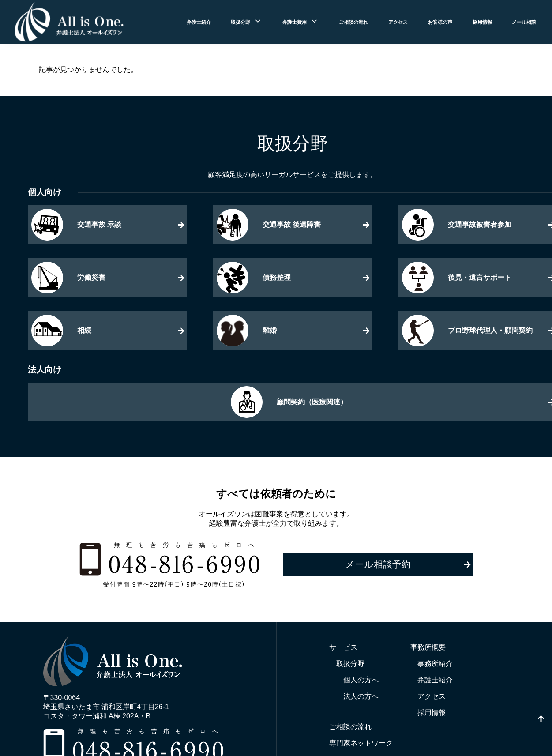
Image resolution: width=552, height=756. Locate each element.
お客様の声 (440, 22)
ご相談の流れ (353, 22)
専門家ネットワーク (361, 743)
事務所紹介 (435, 664)
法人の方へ (361, 696)
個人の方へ (361, 680)
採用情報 (482, 22)
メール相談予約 (378, 564)
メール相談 (524, 22)
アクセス (398, 22)
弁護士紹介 (199, 22)
